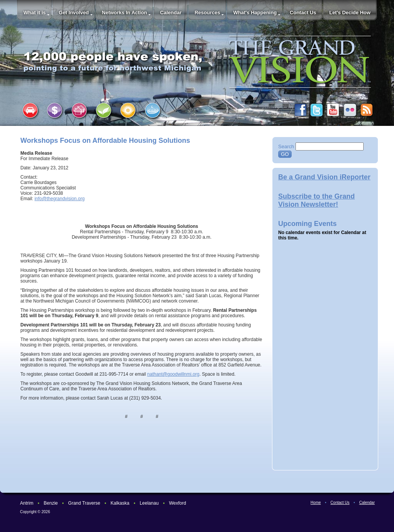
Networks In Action (124, 13)
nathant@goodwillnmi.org (174, 374)
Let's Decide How (350, 13)
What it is (35, 13)
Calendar (171, 13)
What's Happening (255, 13)
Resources (207, 13)
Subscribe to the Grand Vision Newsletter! (316, 200)
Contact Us (303, 13)
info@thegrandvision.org (60, 199)
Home (316, 503)
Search (286, 146)
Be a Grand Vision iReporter (324, 177)
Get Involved (74, 13)
